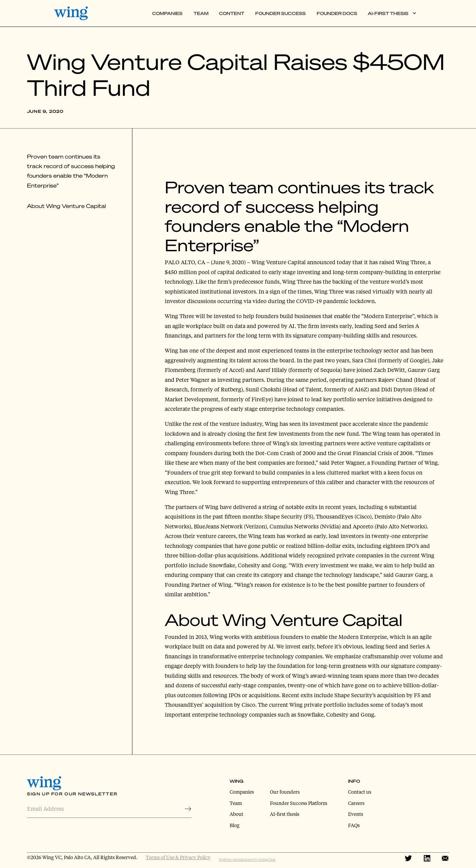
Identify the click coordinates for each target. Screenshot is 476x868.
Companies (167, 13)
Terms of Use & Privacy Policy (178, 857)
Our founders (285, 792)
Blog (235, 825)
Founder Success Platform (299, 803)
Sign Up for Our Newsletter (72, 794)
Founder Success (280, 13)
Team (201, 13)
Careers (356, 803)
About (236, 814)
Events (356, 814)
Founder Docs (337, 13)
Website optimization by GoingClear (247, 859)
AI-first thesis (285, 814)
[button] (392, 13)
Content (232, 13)
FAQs (354, 825)
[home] (76, 13)
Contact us (360, 792)
